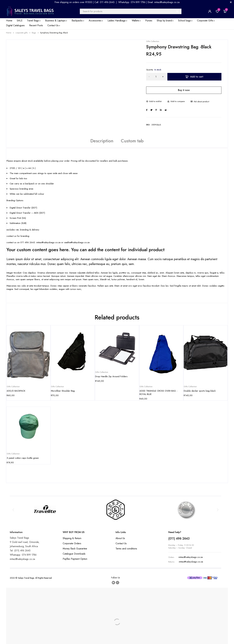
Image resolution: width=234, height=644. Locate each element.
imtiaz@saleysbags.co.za (191, 557)
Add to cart (197, 77)
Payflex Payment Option (75, 559)
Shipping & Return (72, 538)
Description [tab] (102, 141)
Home (9, 33)
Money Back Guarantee (75, 549)
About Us (120, 538)
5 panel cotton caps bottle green (23, 458)
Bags (34, 33)
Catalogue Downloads (74, 554)
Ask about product (201, 101)
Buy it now (184, 90)
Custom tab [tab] (132, 141)
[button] (13, 510)
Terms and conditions (126, 549)
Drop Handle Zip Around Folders (111, 376)
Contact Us (121, 543)
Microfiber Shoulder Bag (63, 391)
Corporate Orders (72, 543)
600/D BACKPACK (16, 391)
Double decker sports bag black (200, 391)
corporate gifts (22, 33)
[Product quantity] (156, 77)
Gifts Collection (153, 41)
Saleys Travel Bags (26, 578)
